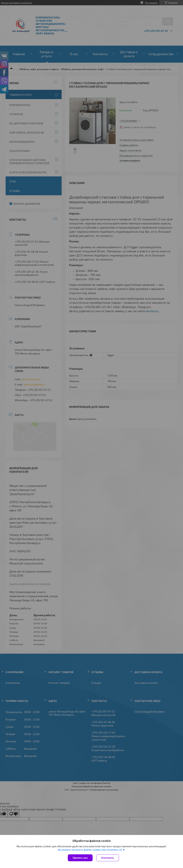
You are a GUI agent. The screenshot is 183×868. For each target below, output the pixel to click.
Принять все (80, 858)
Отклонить (108, 858)
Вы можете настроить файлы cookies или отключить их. (90, 850)
